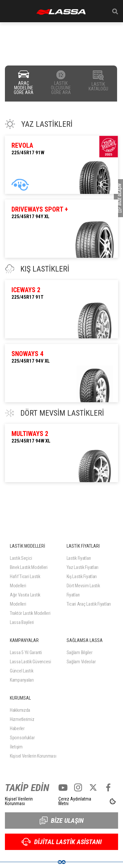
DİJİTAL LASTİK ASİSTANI (62, 842)
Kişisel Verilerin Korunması (33, 756)
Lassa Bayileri (22, 622)
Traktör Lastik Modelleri (30, 613)
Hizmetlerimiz (22, 719)
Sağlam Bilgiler (80, 652)
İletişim (16, 747)
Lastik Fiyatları (79, 558)
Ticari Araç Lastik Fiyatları (89, 604)
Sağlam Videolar (81, 662)
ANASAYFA (61, 12)
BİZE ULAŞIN (62, 821)
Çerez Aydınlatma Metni (75, 801)
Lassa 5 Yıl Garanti (26, 652)
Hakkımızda (20, 710)
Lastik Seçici (21, 558)
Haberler (17, 728)
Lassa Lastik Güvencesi (31, 662)
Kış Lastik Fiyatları (82, 576)
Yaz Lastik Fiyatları (82, 567)
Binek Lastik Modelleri (29, 567)
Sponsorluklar (22, 738)
